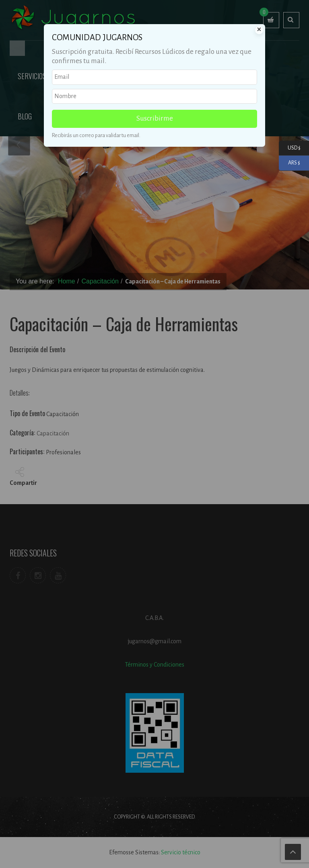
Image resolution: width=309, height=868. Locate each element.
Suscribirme (155, 118)
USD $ (290, 148)
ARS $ (289, 163)
